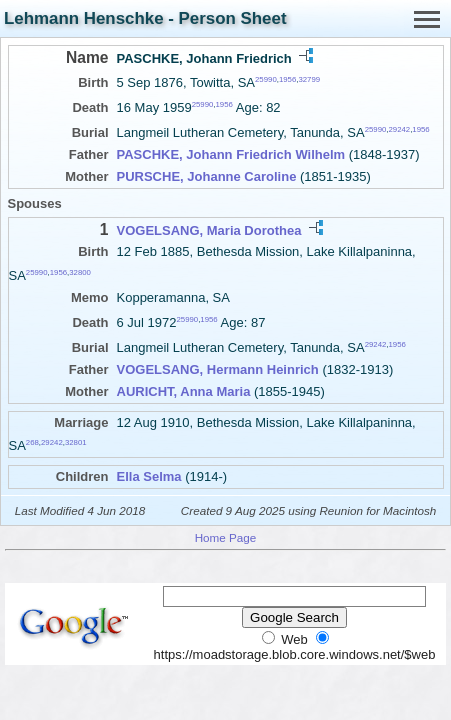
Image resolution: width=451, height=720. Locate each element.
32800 (80, 271)
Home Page (226, 537)
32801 (76, 442)
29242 (399, 129)
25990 (266, 79)
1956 (287, 79)
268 (32, 442)
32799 (309, 79)
